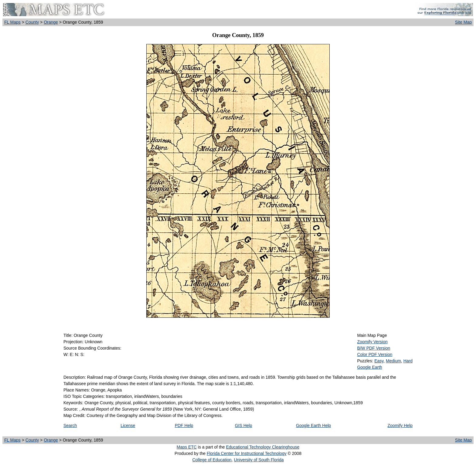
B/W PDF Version (374, 348)
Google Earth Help (313, 425)
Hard (408, 361)
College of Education (212, 460)
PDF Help (184, 425)
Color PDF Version (375, 354)
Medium (393, 361)
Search (70, 425)
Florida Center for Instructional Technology (247, 453)
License (128, 425)
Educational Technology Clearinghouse (263, 447)
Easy (379, 361)
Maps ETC (187, 447)
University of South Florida (259, 460)
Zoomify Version (372, 342)
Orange (51, 22)
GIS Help (244, 425)
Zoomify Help (400, 425)
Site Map (463, 22)
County (32, 22)
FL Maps (12, 22)
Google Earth (370, 367)
